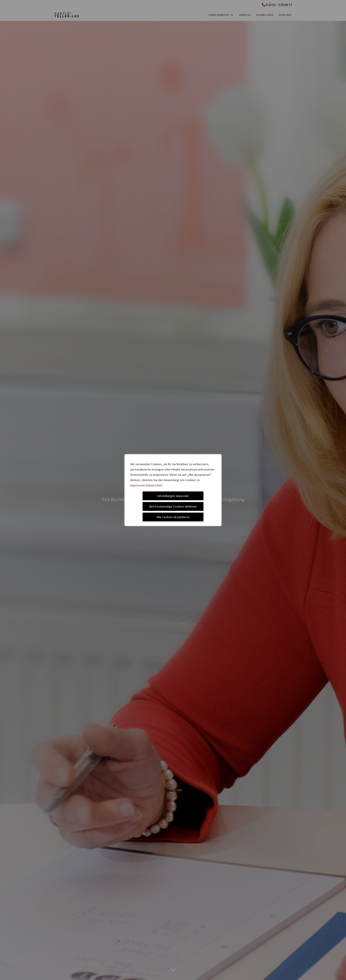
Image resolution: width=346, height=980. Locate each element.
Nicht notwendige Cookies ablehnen (173, 506)
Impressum (138, 485)
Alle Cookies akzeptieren (173, 517)
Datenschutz (154, 485)
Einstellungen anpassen (173, 496)
